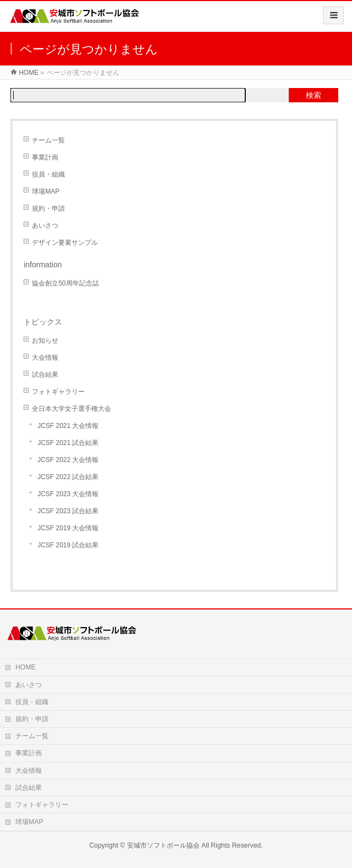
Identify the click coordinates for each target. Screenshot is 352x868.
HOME (26, 667)
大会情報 (45, 358)
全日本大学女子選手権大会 (71, 409)
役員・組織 (48, 174)
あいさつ (45, 226)
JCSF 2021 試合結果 (68, 443)
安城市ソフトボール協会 (163, 845)
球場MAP (46, 191)
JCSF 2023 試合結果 (68, 511)
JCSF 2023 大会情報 (68, 494)
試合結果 (45, 375)
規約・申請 (48, 208)
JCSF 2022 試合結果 (68, 477)
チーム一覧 (48, 140)
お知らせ (45, 340)
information (43, 265)
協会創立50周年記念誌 (65, 283)
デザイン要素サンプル (65, 243)
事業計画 (45, 157)
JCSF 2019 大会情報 (68, 528)
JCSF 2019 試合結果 (68, 545)
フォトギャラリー (58, 392)
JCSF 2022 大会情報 (68, 460)
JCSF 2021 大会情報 (68, 426)
